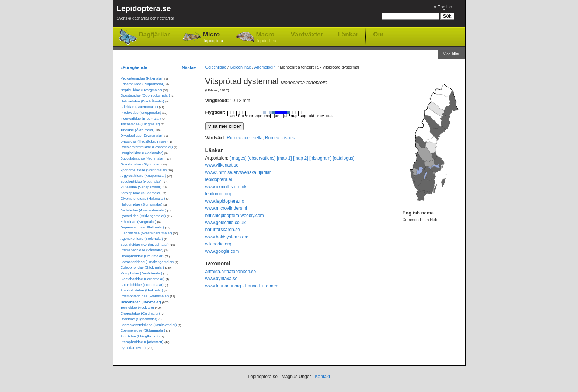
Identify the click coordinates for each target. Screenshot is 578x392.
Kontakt (322, 377)
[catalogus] (344, 158)
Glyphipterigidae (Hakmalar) (143, 198)
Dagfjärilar (154, 34)
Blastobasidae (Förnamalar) (143, 279)
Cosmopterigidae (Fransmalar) (145, 296)
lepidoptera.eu (220, 179)
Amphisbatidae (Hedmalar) (142, 290)
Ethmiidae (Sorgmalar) (138, 222)
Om (378, 34)
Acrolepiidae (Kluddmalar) (141, 193)
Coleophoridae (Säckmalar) (142, 267)
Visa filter (451, 53)
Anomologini (265, 67)
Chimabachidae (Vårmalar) (142, 250)
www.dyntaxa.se (222, 279)
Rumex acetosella (245, 138)
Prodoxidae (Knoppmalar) (141, 113)
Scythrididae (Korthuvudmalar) (145, 244)
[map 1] (284, 158)
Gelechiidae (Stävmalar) (141, 302)
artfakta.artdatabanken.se (231, 272)
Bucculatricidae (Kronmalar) (143, 158)
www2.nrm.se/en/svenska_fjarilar (238, 172)
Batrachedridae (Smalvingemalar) (147, 262)
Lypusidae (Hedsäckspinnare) (144, 141)
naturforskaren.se (223, 230)
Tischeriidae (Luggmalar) (140, 124)
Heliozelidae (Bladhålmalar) (142, 101)
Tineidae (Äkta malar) (138, 130)
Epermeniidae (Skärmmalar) (143, 330)
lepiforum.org (218, 194)
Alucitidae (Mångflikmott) (140, 336)
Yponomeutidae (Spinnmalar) (144, 170)
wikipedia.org (218, 244)
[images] (238, 158)
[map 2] (301, 158)
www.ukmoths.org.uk (226, 187)
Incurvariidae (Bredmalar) (141, 118)
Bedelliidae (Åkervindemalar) (143, 210)
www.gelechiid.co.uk (225, 223)
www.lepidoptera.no (225, 201)
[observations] (262, 158)
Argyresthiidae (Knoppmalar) (143, 176)
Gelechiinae (240, 67)
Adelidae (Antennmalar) (139, 107)
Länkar (348, 34)
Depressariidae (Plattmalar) (142, 227)
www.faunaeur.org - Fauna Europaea (242, 286)
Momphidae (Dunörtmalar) (141, 273)
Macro (266, 37)
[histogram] (320, 158)
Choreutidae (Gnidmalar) (140, 313)
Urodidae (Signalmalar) (139, 319)
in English (443, 7)
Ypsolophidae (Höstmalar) (141, 181)
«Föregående (134, 67)
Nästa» (189, 67)
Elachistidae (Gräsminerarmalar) (146, 233)
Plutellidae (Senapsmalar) (141, 187)
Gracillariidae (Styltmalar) (141, 164)
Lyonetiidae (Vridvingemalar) (143, 216)
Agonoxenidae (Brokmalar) (142, 239)
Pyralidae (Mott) (133, 348)
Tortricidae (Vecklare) (137, 307)
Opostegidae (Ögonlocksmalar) (145, 95)
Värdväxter (307, 34)
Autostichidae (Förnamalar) (142, 285)
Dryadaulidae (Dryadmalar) (142, 135)
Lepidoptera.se (146, 14)
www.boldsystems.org (227, 237)
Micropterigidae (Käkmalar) (142, 78)
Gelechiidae (216, 67)
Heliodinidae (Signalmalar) (142, 204)
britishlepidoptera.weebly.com (235, 216)
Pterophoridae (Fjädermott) (142, 342)
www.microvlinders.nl (226, 208)
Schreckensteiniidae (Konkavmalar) (149, 325)
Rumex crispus (280, 138)
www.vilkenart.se (222, 165)
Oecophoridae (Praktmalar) (142, 256)
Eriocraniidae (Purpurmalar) (142, 84)
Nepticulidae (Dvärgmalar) (141, 90)
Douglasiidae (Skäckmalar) (142, 153)
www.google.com (222, 251)
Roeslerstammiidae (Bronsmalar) (147, 147)
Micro (213, 37)
